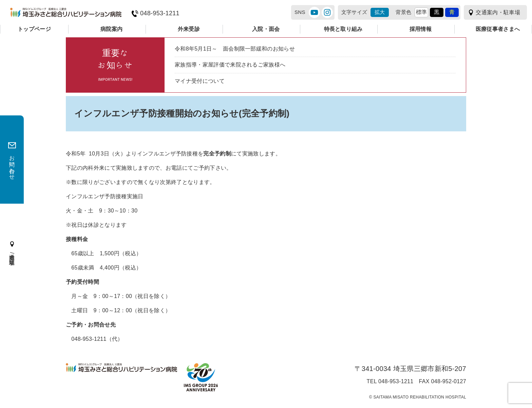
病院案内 (111, 29)
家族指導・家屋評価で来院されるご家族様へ (230, 65)
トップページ (34, 29)
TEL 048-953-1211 (390, 382)
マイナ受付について (200, 81)
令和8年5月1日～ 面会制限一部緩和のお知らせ (235, 49)
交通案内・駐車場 (498, 12)
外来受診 (189, 29)
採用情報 (421, 29)
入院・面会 (266, 29)
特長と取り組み (343, 29)
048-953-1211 (160, 13)
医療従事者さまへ (498, 29)
